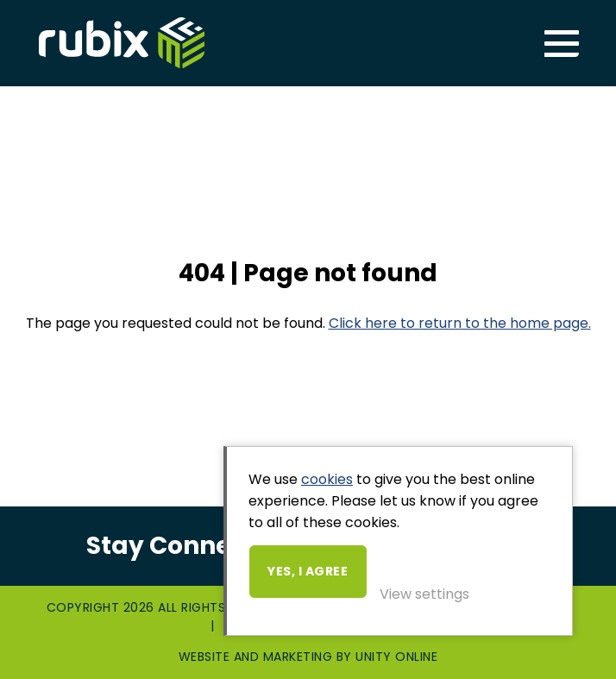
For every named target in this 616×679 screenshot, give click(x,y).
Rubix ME (122, 43)
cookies (327, 479)
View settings (424, 594)
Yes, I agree (308, 571)
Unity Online (396, 657)
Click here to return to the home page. (460, 323)
